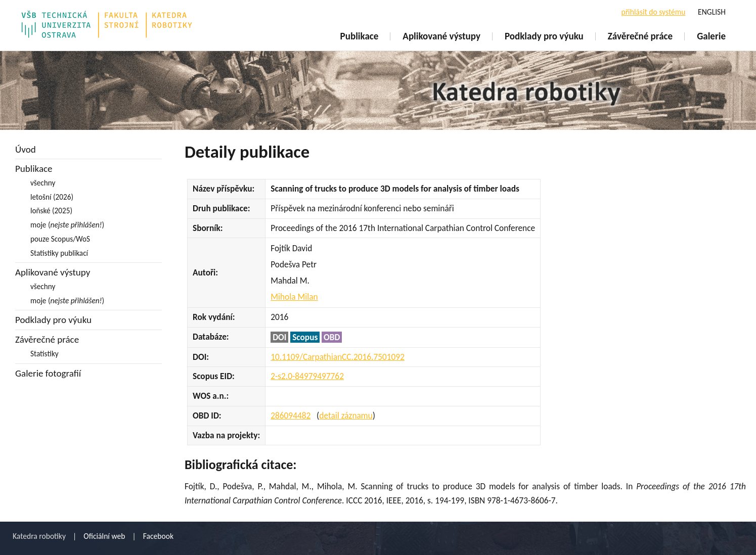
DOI (279, 337)
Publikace (360, 36)
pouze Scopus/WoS (60, 239)
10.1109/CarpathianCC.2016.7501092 (338, 357)
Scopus (305, 337)
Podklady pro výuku (544, 36)
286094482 (291, 415)
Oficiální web (104, 536)
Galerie (711, 36)
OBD (332, 337)
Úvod (26, 149)
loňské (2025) (51, 211)
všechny (43, 183)
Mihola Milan (294, 297)
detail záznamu (346, 415)
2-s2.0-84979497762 (307, 376)
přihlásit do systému (653, 12)
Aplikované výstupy (441, 36)
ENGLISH (712, 12)
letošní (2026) (52, 197)
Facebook (158, 536)
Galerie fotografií (48, 373)
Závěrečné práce (640, 36)
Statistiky (45, 354)
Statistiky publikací (59, 253)
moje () (67, 225)
